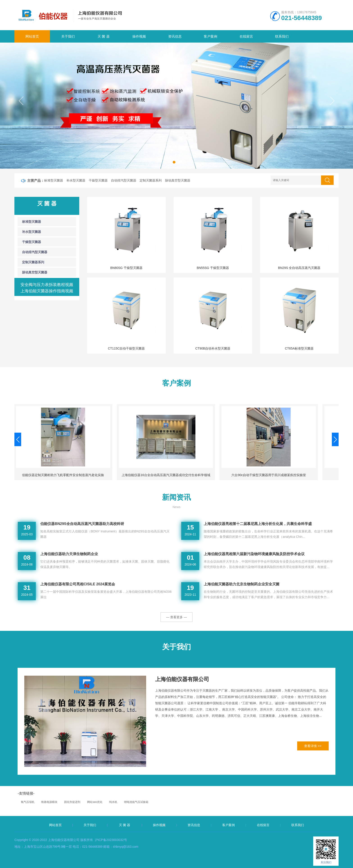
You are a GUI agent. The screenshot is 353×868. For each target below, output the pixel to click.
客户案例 (210, 36)
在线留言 (246, 36)
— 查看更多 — (176, 617)
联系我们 (282, 36)
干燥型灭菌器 (98, 180)
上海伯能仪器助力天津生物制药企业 (69, 554)
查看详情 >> (313, 746)
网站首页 (32, 36)
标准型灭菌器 (54, 180)
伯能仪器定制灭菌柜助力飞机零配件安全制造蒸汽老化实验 (148, 475)
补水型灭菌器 (76, 180)
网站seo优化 (95, 802)
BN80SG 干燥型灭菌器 (126, 268)
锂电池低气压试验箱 (136, 802)
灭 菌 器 (103, 36)
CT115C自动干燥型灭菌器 (126, 348)
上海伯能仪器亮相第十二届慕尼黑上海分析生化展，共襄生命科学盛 (258, 524)
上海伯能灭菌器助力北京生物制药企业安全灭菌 (242, 584)
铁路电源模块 (49, 802)
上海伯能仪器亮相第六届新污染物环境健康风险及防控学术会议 (254, 554)
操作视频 (139, 36)
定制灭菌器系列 (151, 180)
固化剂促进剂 (72, 802)
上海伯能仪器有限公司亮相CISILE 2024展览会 (78, 584)
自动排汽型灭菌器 (124, 180)
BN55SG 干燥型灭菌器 (213, 268)
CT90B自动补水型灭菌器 (213, 348)
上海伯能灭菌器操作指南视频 (47, 291)
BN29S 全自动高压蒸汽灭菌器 (299, 268)
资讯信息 (175, 36)
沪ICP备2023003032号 (111, 840)
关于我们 (68, 36)
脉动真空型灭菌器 (178, 180)
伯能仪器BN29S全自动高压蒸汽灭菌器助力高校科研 (82, 524)
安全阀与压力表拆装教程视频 (47, 285)
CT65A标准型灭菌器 (299, 348)
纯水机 (113, 802)
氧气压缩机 (28, 802)
